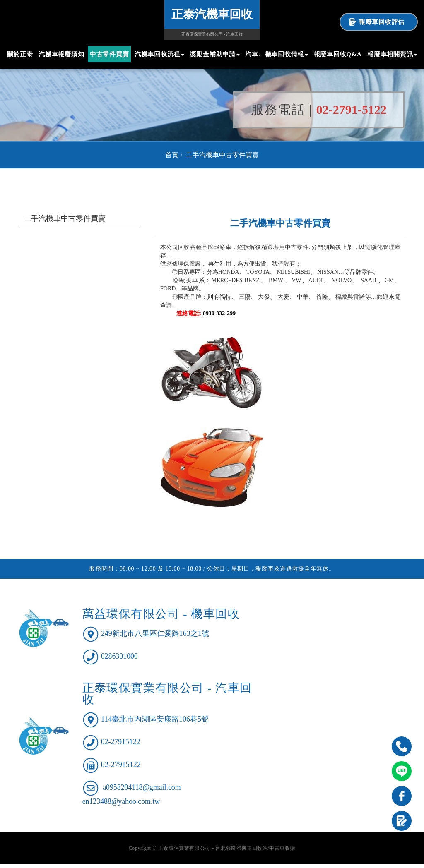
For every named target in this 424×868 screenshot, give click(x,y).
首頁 (172, 159)
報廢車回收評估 (382, 22)
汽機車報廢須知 (61, 54)
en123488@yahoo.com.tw (122, 805)
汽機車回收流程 (159, 54)
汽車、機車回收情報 (277, 54)
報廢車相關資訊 (392, 54)
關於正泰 (20, 54)
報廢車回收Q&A (338, 54)
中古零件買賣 (110, 54)
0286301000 (120, 660)
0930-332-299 (219, 317)
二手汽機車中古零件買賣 (222, 159)
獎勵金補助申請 (215, 54)
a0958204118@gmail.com (142, 791)
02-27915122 (121, 746)
